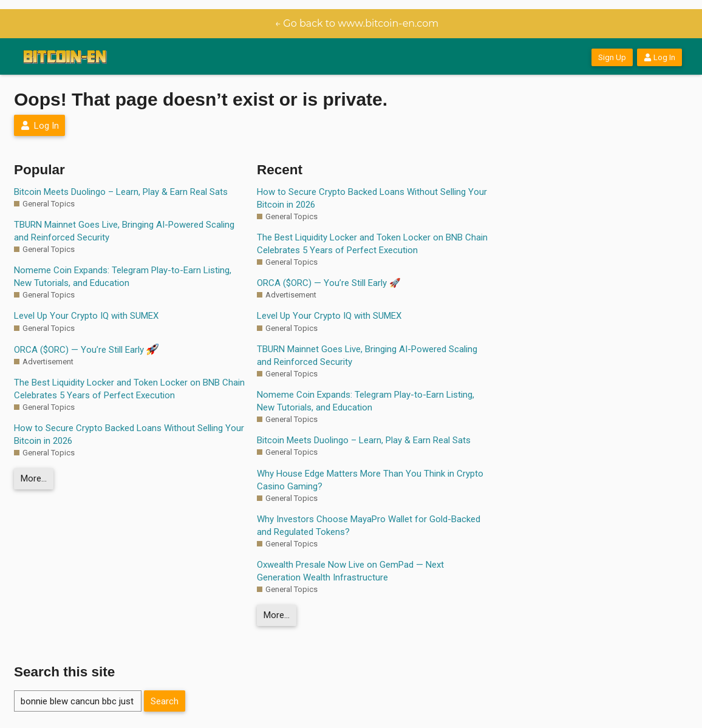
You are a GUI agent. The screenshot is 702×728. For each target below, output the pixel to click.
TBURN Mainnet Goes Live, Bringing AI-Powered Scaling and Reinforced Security (124, 231)
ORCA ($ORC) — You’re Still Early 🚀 (329, 283)
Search (165, 701)
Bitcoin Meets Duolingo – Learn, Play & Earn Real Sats (121, 192)
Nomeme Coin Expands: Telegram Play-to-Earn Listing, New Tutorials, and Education (123, 277)
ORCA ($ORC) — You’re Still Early (86, 349)
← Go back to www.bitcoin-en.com (357, 23)
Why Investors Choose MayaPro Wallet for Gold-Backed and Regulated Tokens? (369, 526)
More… (34, 478)
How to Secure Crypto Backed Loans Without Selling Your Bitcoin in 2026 (129, 434)
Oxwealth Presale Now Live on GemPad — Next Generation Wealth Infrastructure (350, 571)
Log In (659, 57)
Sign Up (612, 57)
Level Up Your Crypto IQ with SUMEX (86, 316)
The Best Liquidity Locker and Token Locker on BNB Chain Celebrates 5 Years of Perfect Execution (129, 389)
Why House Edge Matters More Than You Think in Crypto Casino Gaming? (370, 480)
